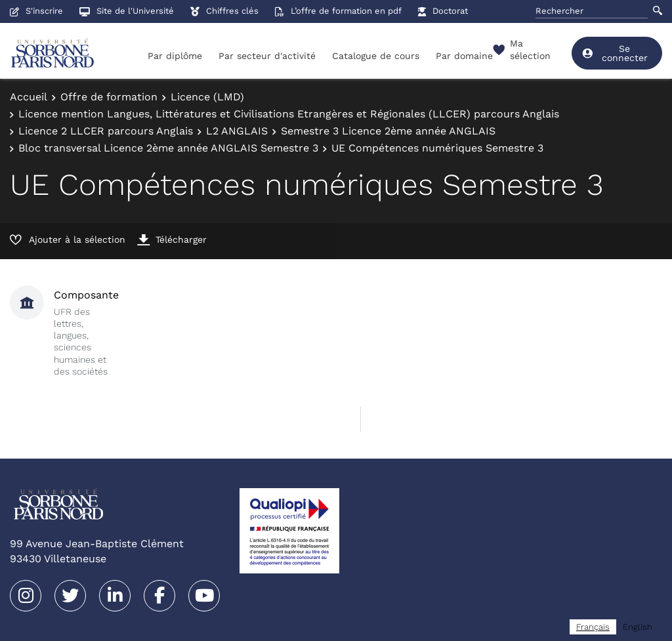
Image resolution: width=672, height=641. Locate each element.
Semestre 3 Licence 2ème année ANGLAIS (388, 131)
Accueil (29, 97)
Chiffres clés (224, 11)
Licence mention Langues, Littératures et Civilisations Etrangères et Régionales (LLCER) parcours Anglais (289, 114)
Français (593, 627)
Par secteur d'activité (267, 56)
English (638, 627)
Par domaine (464, 56)
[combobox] (593, 627)
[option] (638, 627)
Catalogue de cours (376, 56)
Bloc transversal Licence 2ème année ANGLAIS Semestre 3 (168, 148)
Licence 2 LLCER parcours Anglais (106, 131)
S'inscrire (36, 11)
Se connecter (615, 53)
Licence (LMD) (207, 97)
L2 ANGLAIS (237, 131)
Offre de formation (109, 97)
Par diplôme (175, 56)
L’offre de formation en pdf (338, 11)
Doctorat (443, 11)
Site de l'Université (127, 11)
